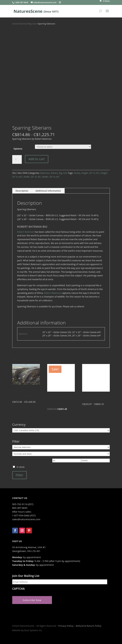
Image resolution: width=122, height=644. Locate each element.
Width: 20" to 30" (32, 177)
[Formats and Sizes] (61, 454)
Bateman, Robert (49, 173)
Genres (23, 24)
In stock (20, 467)
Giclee (77, 173)
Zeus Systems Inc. (33, 630)
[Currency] (61, 430)
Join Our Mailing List (26, 576)
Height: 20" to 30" (90, 173)
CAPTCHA (19, 589)
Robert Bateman (26, 232)
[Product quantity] (17, 160)
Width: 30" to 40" (51, 177)
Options (18, 149)
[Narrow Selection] (61, 447)
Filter (19, 475)
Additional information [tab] (48, 191)
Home (15, 24)
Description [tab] (22, 191)
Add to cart (37, 159)
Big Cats (32, 24)
